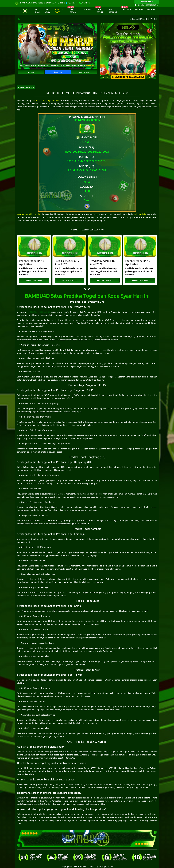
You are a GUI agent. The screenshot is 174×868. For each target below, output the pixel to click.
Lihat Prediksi (34, 280)
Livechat (84, 3)
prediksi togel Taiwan (140, 680)
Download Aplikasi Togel (29, 3)
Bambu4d (95, 315)
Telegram (71, 3)
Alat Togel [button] (87, 9)
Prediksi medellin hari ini (29, 214)
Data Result (100, 11)
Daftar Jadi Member (55, 3)
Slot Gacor (73, 11)
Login (31, 72)
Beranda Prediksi (26, 87)
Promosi (127, 9)
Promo (58, 72)
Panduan (151, 9)
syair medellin (140, 214)
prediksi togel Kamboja (146, 539)
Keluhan (139, 9)
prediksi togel (47, 336)
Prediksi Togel (59, 11)
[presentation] (85, 289)
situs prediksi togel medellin (47, 100)
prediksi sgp (73, 425)
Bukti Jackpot (113, 11)
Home (38, 11)
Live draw (47, 11)
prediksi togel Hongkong (47, 467)
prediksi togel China (125, 611)
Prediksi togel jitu (26, 363)
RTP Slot (84, 72)
